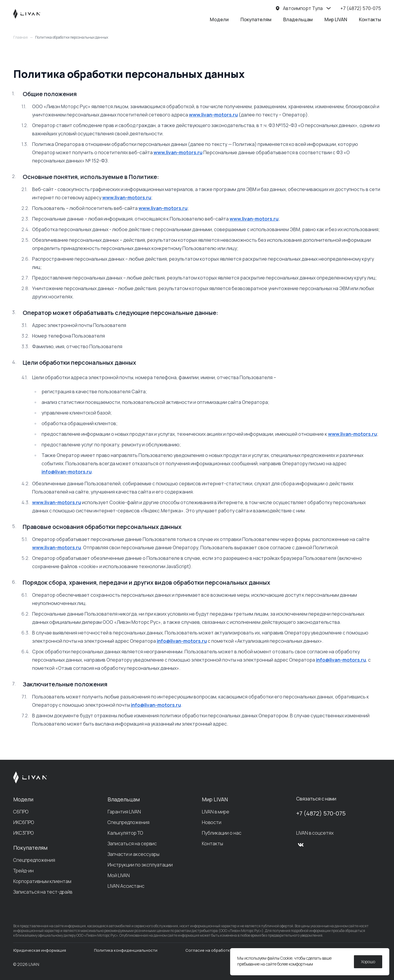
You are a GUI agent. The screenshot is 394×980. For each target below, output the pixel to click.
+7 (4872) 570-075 (321, 813)
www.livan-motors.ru (213, 115)
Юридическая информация (40, 950)
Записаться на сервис (132, 843)
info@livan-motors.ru (67, 472)
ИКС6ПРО (24, 822)
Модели (219, 19)
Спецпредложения (34, 860)
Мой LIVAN (119, 875)
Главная (20, 37)
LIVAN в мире (216, 812)
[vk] (301, 845)
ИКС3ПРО (23, 833)
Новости (212, 822)
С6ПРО (21, 812)
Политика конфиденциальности (126, 950)
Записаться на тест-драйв (43, 892)
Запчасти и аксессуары (133, 854)
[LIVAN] (27, 14)
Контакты (370, 19)
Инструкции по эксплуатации (140, 865)
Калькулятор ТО (125, 833)
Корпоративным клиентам (42, 881)
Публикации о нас (222, 833)
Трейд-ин (23, 871)
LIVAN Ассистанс (126, 886)
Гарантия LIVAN (124, 812)
